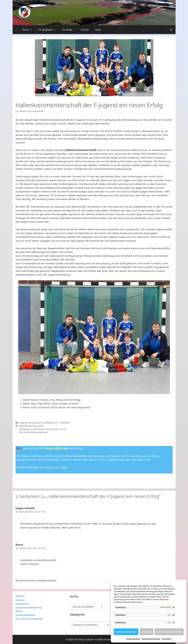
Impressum (166, 639)
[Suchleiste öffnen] (171, 30)
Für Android (47, 467)
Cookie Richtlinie (25, 615)
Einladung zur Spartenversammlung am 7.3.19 (42, 429)
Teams (29, 30)
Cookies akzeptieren (126, 632)
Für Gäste (70, 30)
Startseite (65, 423)
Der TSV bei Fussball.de (29, 619)
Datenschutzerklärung (151, 639)
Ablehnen (147, 632)
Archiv (19, 611)
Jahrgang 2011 (52, 423)
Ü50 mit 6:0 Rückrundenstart (33, 432)
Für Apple (62, 467)
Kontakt (20, 600)
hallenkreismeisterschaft (31, 426)
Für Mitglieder (49, 30)
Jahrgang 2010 (36, 423)
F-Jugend (23, 423)
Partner (85, 30)
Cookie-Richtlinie (133, 639)
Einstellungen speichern (169, 632)
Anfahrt (20, 596)
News (98, 30)
